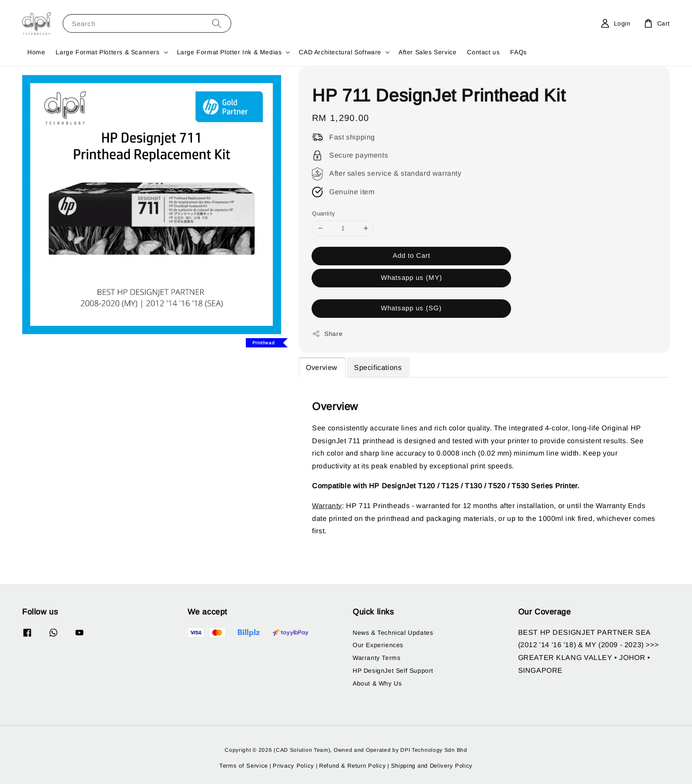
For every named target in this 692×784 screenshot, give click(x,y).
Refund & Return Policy (352, 766)
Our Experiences (378, 645)
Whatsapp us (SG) (411, 308)
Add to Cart (412, 255)
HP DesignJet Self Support (393, 671)
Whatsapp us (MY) (412, 277)
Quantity (323, 213)
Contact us (483, 52)
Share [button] (327, 334)
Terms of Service (244, 766)
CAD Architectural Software (340, 52)
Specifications (378, 367)
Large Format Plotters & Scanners (107, 52)
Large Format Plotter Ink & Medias (229, 52)
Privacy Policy (293, 766)
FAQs (518, 52)
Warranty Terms (376, 658)
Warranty (327, 506)
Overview (322, 367)
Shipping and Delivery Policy (432, 766)
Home (36, 52)
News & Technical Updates (393, 633)
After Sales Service (427, 52)
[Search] (217, 23)
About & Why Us (377, 683)
